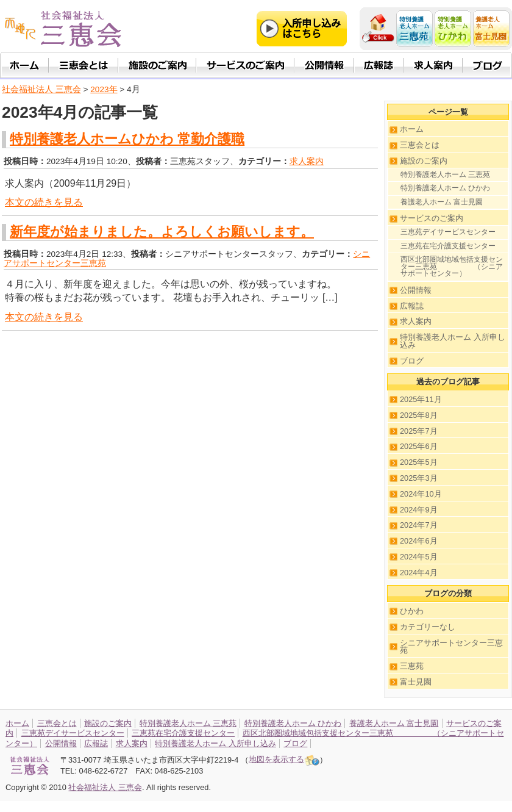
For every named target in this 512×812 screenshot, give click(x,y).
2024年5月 (419, 557)
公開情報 (416, 290)
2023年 (104, 89)
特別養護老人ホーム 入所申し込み (453, 341)
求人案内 (307, 161)
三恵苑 (412, 666)
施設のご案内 (424, 161)
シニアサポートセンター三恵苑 (451, 647)
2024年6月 (419, 541)
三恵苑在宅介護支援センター (448, 246)
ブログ (412, 361)
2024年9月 (419, 510)
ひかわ (412, 611)
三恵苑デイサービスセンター (448, 232)
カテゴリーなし (428, 627)
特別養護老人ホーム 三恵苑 (445, 174)
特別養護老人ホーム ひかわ (445, 188)
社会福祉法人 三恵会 (41, 89)
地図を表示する (284, 759)
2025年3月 (419, 478)
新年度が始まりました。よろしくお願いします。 (162, 232)
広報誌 (412, 306)
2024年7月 (419, 525)
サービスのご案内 (432, 218)
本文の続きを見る (44, 202)
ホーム (412, 129)
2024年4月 (419, 573)
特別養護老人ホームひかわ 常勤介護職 (127, 139)
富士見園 (416, 682)
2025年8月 (419, 415)
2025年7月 (419, 431)
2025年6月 (419, 446)
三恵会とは (420, 145)
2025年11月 (421, 399)
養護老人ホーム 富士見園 (442, 202)
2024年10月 (421, 494)
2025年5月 (419, 462)
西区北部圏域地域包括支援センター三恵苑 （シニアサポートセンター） (452, 266)
